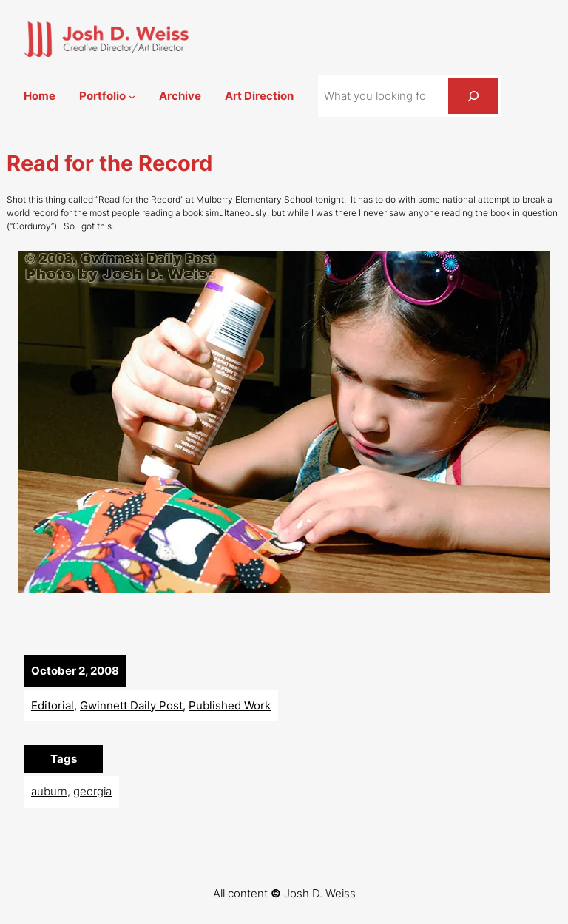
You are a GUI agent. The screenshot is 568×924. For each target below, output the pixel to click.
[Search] (473, 96)
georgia (92, 791)
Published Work (230, 705)
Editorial (53, 705)
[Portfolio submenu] (132, 97)
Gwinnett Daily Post (131, 705)
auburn (49, 791)
